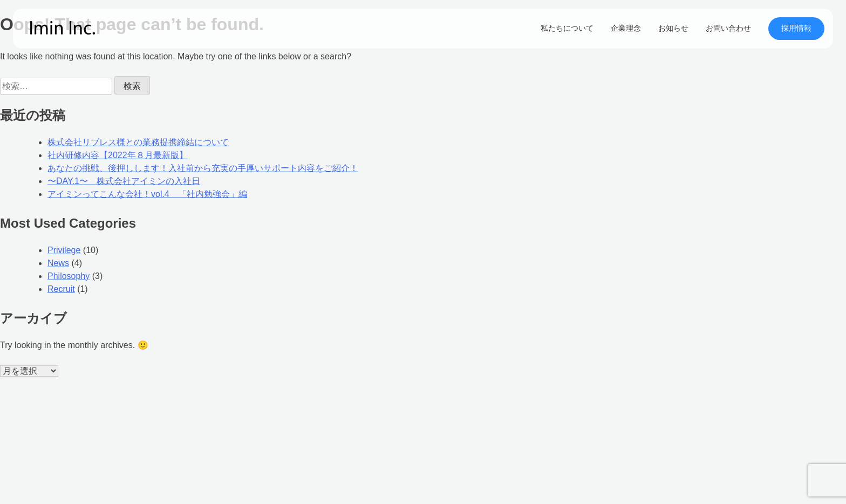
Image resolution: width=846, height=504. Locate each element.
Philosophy (69, 276)
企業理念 (626, 28)
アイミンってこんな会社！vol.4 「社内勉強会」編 (147, 194)
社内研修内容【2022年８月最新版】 (118, 155)
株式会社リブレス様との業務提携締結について (138, 142)
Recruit (61, 289)
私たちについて (567, 28)
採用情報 (796, 28)
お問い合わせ (728, 28)
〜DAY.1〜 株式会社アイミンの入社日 (124, 181)
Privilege (64, 250)
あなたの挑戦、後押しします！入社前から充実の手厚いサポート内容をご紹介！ (203, 168)
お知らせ (673, 28)
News (58, 263)
